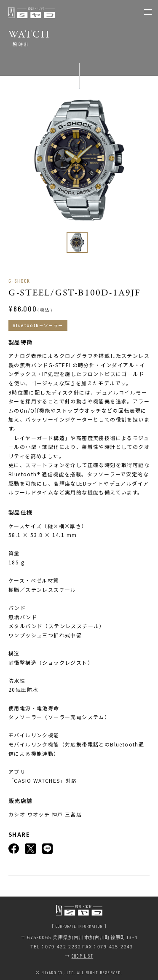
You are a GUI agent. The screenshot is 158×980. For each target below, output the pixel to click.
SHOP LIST (83, 956)
